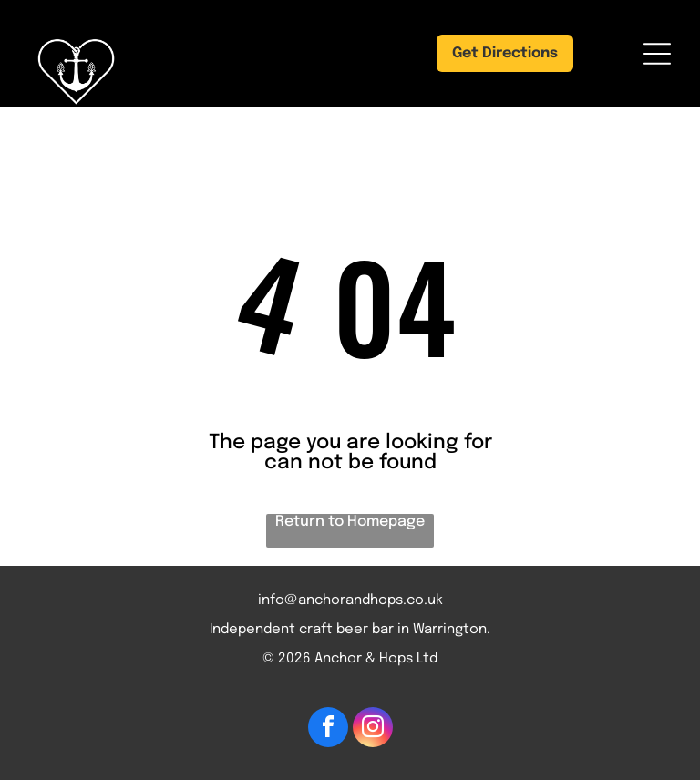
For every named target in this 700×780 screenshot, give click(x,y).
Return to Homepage (350, 522)
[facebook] (328, 729)
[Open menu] (657, 54)
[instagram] (373, 729)
